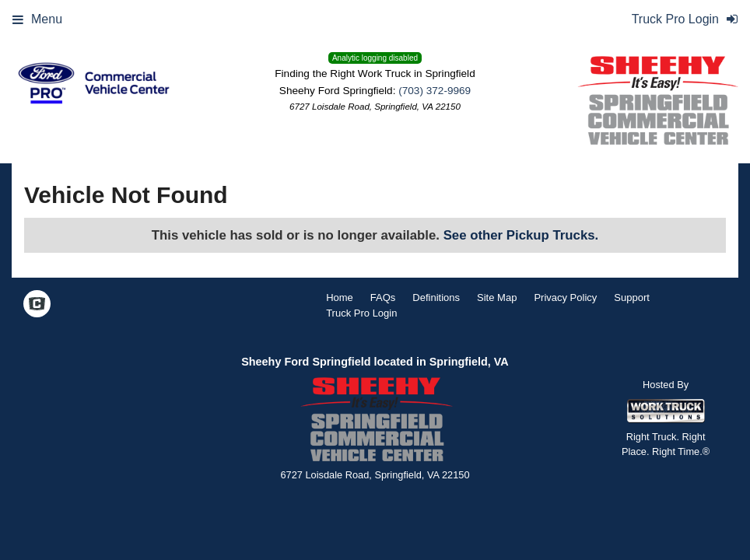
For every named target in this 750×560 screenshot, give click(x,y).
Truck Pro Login (361, 313)
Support (632, 297)
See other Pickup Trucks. (521, 235)
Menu (37, 19)
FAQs (383, 297)
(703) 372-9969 (435, 91)
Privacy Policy (565, 297)
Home (340, 297)
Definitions (436, 297)
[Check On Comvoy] (37, 305)
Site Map (497, 297)
